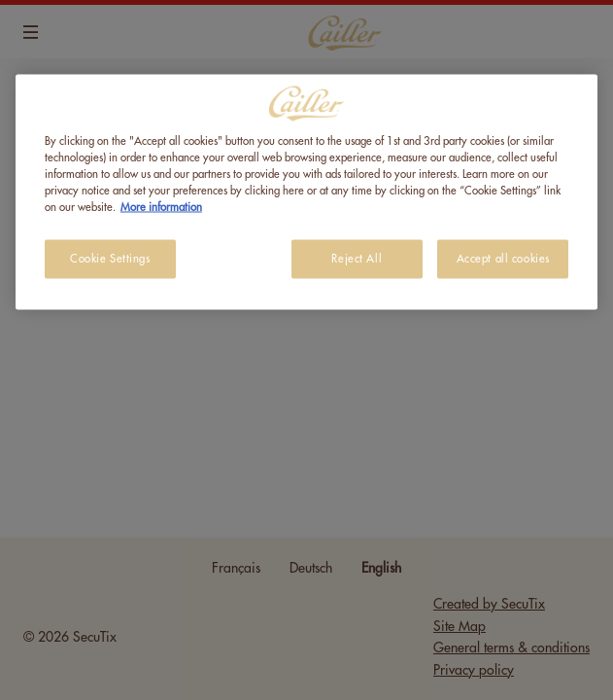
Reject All (357, 259)
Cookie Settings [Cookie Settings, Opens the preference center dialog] (110, 259)
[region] (306, 192)
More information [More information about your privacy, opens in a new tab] (161, 208)
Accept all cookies (503, 259)
